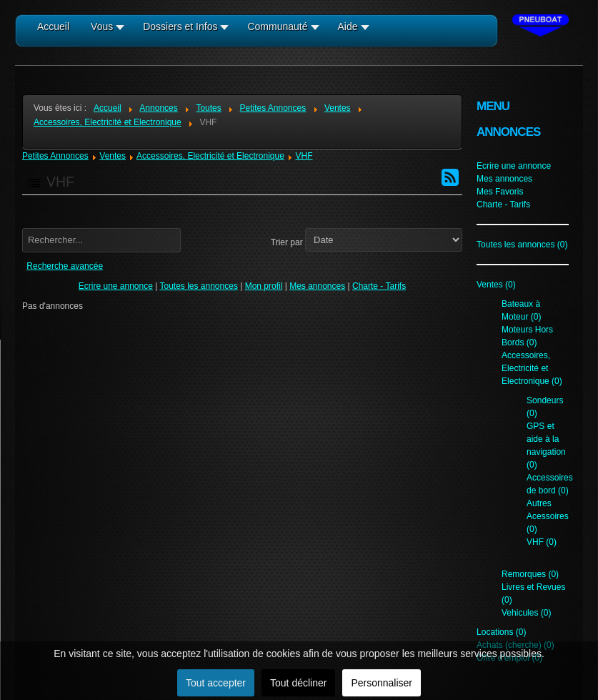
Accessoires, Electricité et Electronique (210, 156)
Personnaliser (382, 683)
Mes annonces (317, 286)
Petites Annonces (55, 156)
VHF (304, 156)
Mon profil (264, 286)
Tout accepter (216, 683)
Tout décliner (298, 683)
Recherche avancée (65, 266)
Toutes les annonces (198, 286)
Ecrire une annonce (116, 286)
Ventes (113, 156)
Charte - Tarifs (379, 286)
